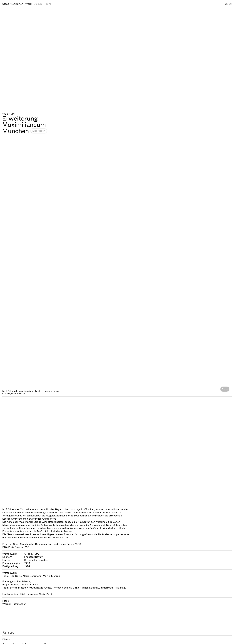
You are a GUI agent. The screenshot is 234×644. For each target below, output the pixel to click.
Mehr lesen (39, 131)
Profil (48, 4)
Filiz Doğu (16, 576)
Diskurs (38, 4)
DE (226, 4)
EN (230, 4)
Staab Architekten (13, 4)
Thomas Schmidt (62, 588)
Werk (28, 4)
